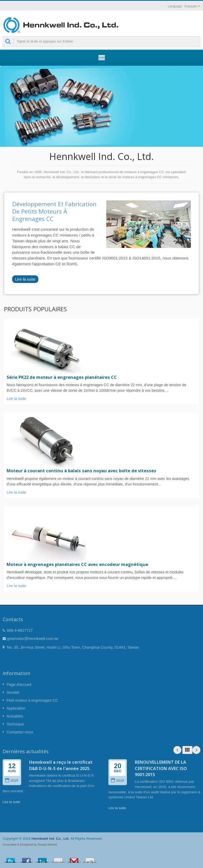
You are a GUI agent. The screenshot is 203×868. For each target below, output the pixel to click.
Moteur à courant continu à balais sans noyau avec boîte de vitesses (81, 471)
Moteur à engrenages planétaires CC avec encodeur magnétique (77, 564)
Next (196, 750)
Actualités (15, 716)
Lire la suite (25, 279)
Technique (15, 724)
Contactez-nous (20, 732)
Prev (177, 750)
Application (16, 708)
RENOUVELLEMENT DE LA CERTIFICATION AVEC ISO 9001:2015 (161, 768)
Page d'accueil (19, 685)
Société (13, 692)
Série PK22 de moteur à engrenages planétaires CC (62, 377)
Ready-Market (47, 845)
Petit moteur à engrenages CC (32, 700)
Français (191, 6)
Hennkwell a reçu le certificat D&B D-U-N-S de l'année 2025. (61, 765)
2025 (12, 780)
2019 (117, 780)
